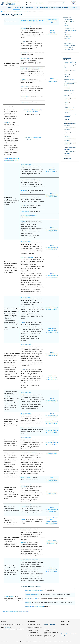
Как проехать (68, 641)
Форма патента (25, 102)
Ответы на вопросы (48, 641)
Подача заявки (29, 8)
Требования (24, 53)
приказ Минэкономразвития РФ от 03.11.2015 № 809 (52, 430)
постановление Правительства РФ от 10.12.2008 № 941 (52, 570)
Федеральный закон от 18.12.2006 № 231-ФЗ (52, 21)
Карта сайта (61, 641)
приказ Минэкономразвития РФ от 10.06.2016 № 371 (52, 308)
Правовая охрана (9, 596)
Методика (23, 543)
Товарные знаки (70, 28)
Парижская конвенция (31, 598)
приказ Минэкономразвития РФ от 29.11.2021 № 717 (52, 443)
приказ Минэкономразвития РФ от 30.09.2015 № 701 (52, 195)
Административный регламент (29, 452)
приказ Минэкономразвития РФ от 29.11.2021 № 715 (52, 415)
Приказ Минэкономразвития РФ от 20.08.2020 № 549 (52, 479)
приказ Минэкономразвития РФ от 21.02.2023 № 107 (52, 80)
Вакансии (29, 641)
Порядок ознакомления (27, 258)
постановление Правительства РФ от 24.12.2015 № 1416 (52, 330)
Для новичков (69, 49)
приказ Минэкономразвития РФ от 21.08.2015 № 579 (52, 509)
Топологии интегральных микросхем (68, 37)
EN (36, 3)
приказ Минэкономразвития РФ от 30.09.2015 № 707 (52, 354)
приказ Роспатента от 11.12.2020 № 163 (52, 32)
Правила (23, 42)
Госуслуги (16, 8)
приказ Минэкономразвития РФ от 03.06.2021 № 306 (52, 275)
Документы (73, 8)
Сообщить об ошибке (20, 642)
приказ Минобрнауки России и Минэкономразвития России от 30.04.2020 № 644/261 (52, 521)
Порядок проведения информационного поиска (71, 84)
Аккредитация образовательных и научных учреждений (70, 45)
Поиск (22, 8)
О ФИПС (10, 8)
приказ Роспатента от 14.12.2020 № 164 (52, 170)
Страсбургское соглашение (32, 594)
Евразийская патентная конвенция (35, 606)
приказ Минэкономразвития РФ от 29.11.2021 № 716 (52, 400)
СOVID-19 (41, 3)
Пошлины (68, 41)
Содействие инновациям (41, 8)
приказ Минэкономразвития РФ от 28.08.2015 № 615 (52, 247)
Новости (17, 641)
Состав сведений (25, 59)
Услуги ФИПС (66, 8)
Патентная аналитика (55, 8)
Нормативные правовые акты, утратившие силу (16, 612)
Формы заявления (25, 477)
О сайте (55, 641)
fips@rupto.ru (8, 628)
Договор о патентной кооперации (34, 590)
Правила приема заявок (50, 624)
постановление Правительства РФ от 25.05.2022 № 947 (52, 542)
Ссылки (40, 641)
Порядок (23, 79)
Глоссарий (35, 641)
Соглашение (29, 602)
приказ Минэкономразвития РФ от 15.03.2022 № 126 (52, 422)
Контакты (28, 642)
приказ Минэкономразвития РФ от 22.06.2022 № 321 (52, 229)
